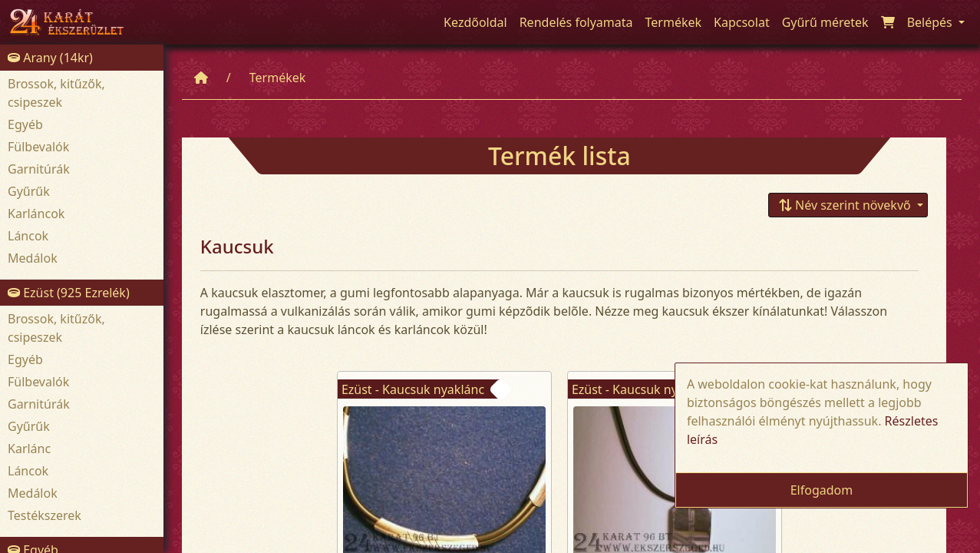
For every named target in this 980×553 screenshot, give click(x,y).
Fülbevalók (38, 147)
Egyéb (25, 124)
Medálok (33, 258)
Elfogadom (822, 490)
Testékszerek (45, 515)
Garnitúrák (39, 169)
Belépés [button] (931, 22)
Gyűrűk (29, 191)
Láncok (28, 236)
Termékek (278, 78)
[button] (848, 205)
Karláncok (36, 214)
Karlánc (29, 449)
